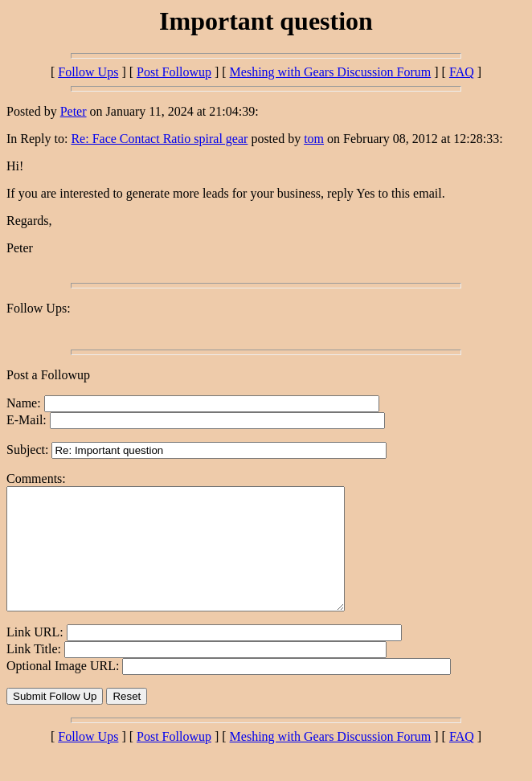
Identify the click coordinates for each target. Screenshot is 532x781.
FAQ (462, 72)
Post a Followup (48, 375)
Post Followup (174, 72)
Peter (74, 111)
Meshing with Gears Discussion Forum (331, 72)
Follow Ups (88, 72)
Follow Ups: (39, 308)
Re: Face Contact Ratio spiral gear (159, 139)
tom (314, 139)
